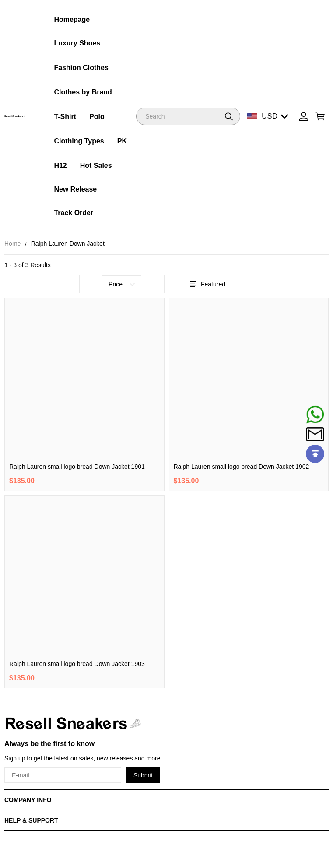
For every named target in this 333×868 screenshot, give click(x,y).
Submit (143, 775)
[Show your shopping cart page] (320, 117)
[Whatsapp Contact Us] (315, 415)
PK (122, 141)
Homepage (72, 19)
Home (12, 244)
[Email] (315, 434)
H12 (60, 166)
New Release (75, 189)
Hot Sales (96, 166)
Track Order (74, 213)
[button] (229, 116)
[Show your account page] (304, 117)
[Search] (188, 116)
